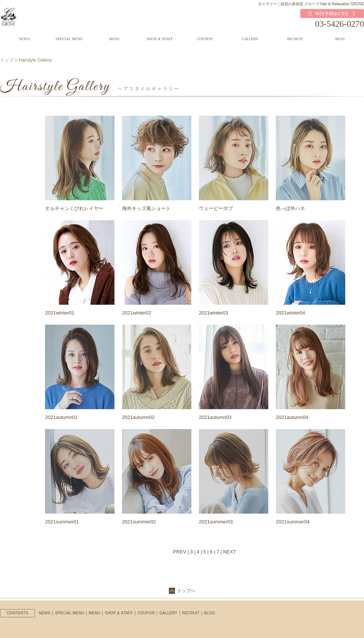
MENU (95, 613)
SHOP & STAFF (119, 613)
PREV (180, 552)
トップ (7, 60)
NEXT (229, 552)
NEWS (44, 613)
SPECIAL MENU (70, 613)
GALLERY (168, 613)
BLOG (210, 613)
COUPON (146, 613)
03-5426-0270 (340, 24)
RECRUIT (191, 613)
